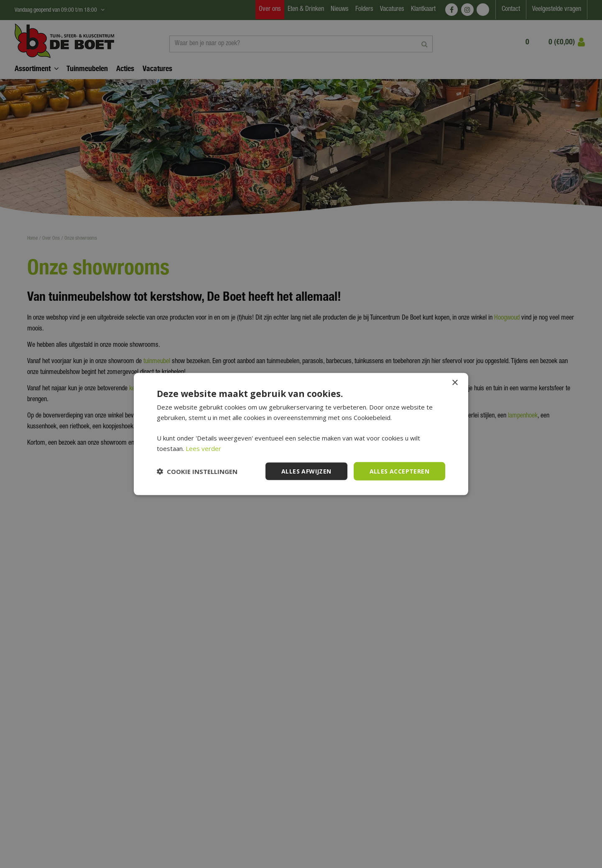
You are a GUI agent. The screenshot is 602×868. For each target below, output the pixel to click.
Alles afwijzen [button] (306, 471)
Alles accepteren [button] (399, 471)
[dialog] (301, 434)
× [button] (455, 383)
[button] (197, 471)
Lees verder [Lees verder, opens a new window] (203, 448)
